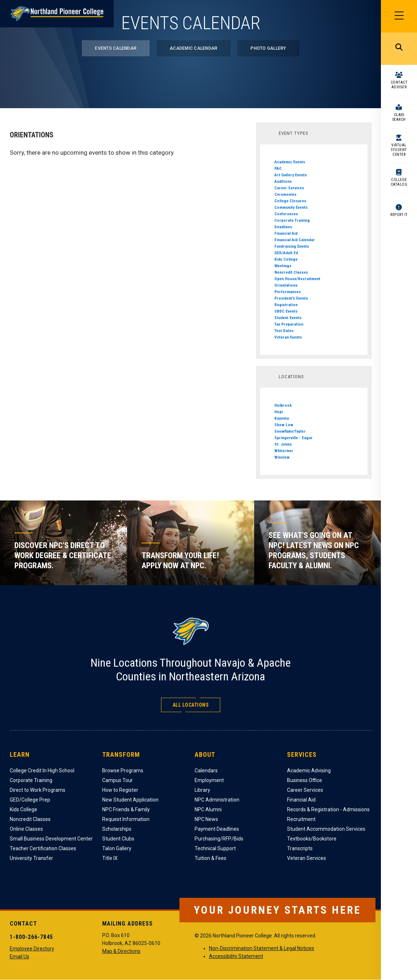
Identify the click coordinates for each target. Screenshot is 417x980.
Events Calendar (116, 48)
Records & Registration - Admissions (328, 809)
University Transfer (31, 858)
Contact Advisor (399, 85)
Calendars (206, 771)
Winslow (282, 457)
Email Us (19, 957)
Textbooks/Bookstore (312, 839)
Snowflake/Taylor (290, 431)
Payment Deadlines (217, 829)
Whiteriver (284, 451)
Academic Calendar (194, 48)
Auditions (283, 181)
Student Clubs (118, 839)
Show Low (284, 425)
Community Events (291, 207)
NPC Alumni (208, 809)
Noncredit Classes (291, 272)
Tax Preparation (289, 324)
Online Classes (26, 829)
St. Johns (283, 444)
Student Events (288, 318)
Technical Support (215, 848)
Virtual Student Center (399, 150)
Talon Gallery (117, 848)
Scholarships (117, 829)
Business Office (305, 780)
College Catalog (399, 182)
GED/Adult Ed (286, 253)
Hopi (279, 412)
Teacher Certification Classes (43, 848)
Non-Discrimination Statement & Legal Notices (262, 948)
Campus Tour (118, 780)
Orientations (286, 285)
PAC (278, 168)
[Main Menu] (399, 16)
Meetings (283, 266)
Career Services (289, 188)
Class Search (399, 117)
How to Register (120, 790)
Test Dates (284, 331)
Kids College (286, 259)
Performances (288, 292)
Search (399, 49)
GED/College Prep (30, 800)
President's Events (291, 298)
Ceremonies (285, 194)
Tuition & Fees (210, 858)
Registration (286, 305)
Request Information (126, 819)
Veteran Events (288, 337)
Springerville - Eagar (294, 438)
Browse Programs (123, 771)
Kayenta (282, 418)
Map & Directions (121, 951)
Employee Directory (32, 949)
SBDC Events (286, 311)
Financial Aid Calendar (295, 240)
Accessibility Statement (236, 956)
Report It (399, 215)
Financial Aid (286, 233)
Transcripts (300, 848)
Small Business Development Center (51, 839)
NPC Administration (217, 800)
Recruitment (301, 819)
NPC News (206, 819)
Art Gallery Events (291, 175)
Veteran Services (307, 858)
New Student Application (130, 800)
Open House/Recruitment (297, 279)
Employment (209, 780)
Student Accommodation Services (326, 829)
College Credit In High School (42, 771)
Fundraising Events (292, 246)
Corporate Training (292, 220)
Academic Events (290, 162)
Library (202, 790)
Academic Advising (309, 771)
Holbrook (283, 405)
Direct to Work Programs (38, 790)
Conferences (286, 214)
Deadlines (283, 227)
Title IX (110, 858)
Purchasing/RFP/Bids (219, 839)
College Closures (290, 201)
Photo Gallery (268, 48)
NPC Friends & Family (126, 809)
